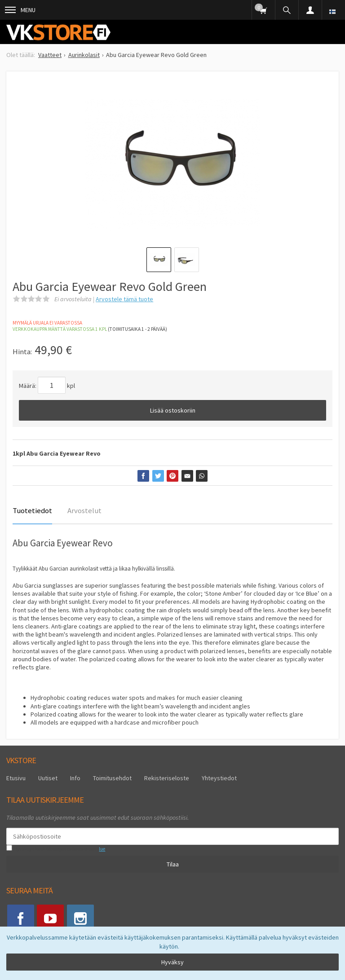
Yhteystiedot (219, 778)
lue (102, 849)
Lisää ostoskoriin (173, 410)
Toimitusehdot (112, 778)
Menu (20, 10)
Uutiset (48, 778)
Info (75, 778)
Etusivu (16, 778)
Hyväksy (172, 962)
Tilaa (173, 864)
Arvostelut (84, 510)
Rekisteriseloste (167, 778)
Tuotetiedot (32, 510)
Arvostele (124, 299)
